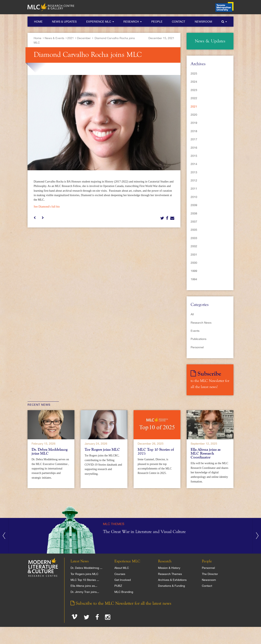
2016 (194, 148)
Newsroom (203, 22)
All (192, 314)
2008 (194, 213)
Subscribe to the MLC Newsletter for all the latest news (121, 603)
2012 (194, 180)
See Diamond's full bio (47, 207)
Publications (199, 339)
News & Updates (64, 22)
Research (133, 22)
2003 (194, 238)
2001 (194, 255)
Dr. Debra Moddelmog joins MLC (50, 451)
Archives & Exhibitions (172, 580)
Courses (120, 574)
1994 (194, 279)
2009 (194, 205)
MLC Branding (124, 592)
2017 (194, 139)
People (157, 22)
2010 (194, 197)
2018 (194, 131)
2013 (194, 172)
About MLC (122, 568)
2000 (194, 263)
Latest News (80, 561)
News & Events (54, 38)
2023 (194, 90)
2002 (194, 246)
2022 (194, 98)
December (84, 38)
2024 (194, 82)
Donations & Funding (171, 586)
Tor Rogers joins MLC (102, 449)
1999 (194, 271)
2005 (194, 230)
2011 (194, 189)
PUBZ (118, 586)
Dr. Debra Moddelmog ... (86, 568)
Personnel (197, 347)
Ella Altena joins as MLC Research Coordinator (206, 453)
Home (38, 22)
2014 (194, 164)
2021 (71, 38)
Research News (201, 323)
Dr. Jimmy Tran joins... (85, 592)
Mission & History (169, 568)
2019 (194, 123)
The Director (210, 574)
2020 (194, 115)
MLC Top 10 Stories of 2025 (156, 451)
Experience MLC (100, 22)
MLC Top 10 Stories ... (85, 580)
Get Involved (123, 580)
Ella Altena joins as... (84, 586)
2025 (194, 74)
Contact (179, 22)
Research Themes (170, 574)
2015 (194, 156)
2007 (194, 222)
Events (195, 331)
